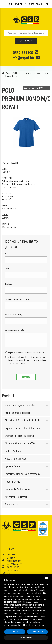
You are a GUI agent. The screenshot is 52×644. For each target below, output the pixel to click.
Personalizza (26, 638)
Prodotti (9, 73)
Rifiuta (15, 632)
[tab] (26, 407)
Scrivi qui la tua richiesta (14, 330)
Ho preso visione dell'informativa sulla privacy (26, 355)
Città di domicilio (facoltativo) (17, 299)
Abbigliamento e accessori (25, 73)
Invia (26, 379)
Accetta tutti (37, 632)
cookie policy (33, 602)
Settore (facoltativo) (13, 314)
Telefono (9, 284)
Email (7, 269)
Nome (7, 253)
